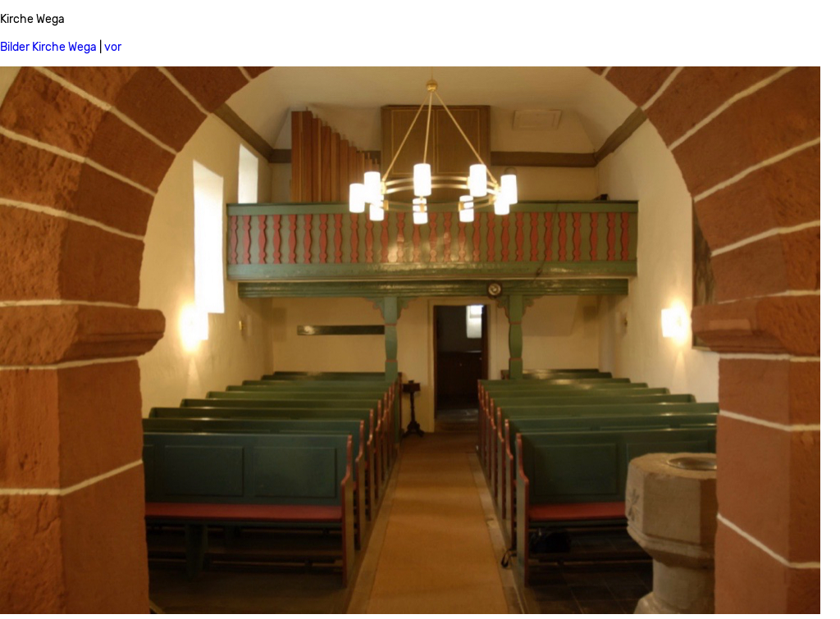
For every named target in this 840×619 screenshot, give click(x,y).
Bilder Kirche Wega (48, 47)
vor (113, 47)
